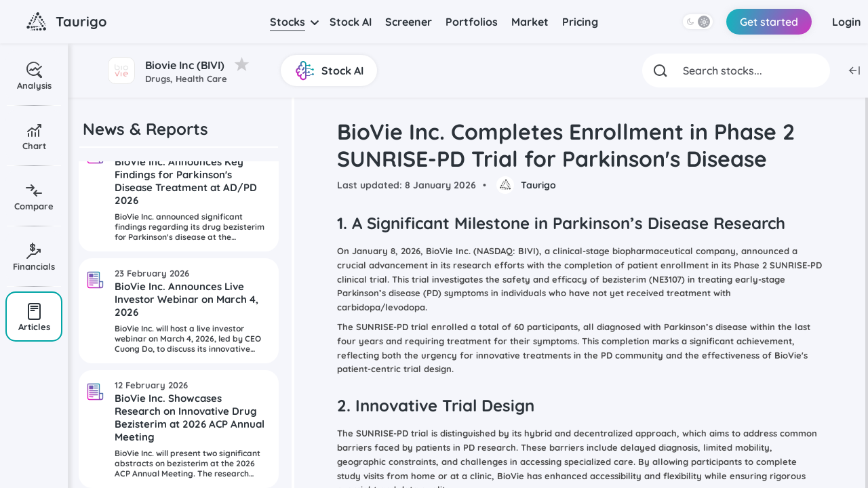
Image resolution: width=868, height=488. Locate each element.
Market (530, 22)
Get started (769, 22)
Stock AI (351, 22)
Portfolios (472, 22)
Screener (409, 22)
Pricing (580, 22)
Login (847, 22)
